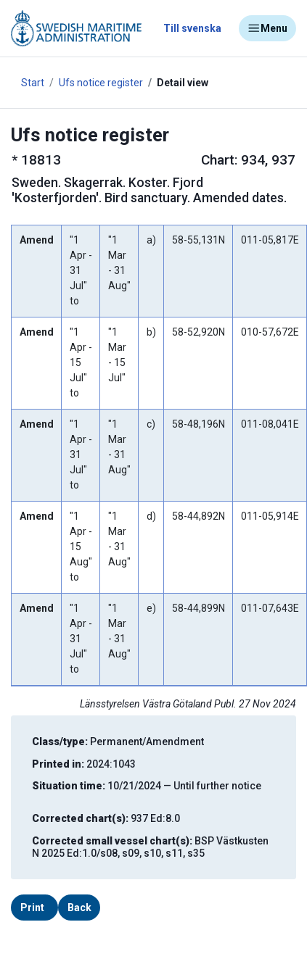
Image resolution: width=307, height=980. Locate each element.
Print (32, 908)
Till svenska (192, 28)
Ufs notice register (101, 83)
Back (79, 908)
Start (33, 83)
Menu (267, 28)
